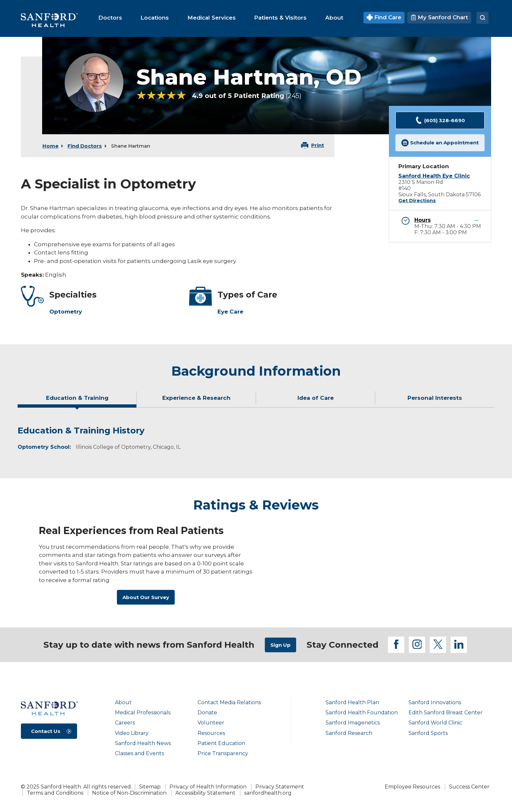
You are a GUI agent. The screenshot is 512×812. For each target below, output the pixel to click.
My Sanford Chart (439, 17)
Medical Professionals (143, 713)
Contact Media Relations (229, 702)
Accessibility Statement (205, 793)
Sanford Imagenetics (353, 723)
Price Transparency (223, 753)
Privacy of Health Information (208, 787)
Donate (207, 713)
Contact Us (46, 731)
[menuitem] (110, 18)
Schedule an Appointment (440, 143)
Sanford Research (349, 733)
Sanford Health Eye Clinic (434, 176)
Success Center (469, 787)
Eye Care (230, 312)
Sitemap (150, 787)
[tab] (77, 400)
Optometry (66, 312)
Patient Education (221, 743)
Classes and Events (139, 753)
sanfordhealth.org (268, 793)
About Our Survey (146, 597)
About (123, 702)
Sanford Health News (143, 743)
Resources (211, 733)
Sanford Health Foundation (362, 713)
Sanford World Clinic (435, 723)
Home (50, 146)
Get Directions (417, 201)
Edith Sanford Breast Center (446, 713)
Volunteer (211, 723)
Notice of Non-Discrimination (129, 793)
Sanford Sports (428, 733)
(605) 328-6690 (440, 120)
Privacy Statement (280, 787)
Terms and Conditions (55, 793)
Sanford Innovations (435, 702)
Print (318, 145)
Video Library (132, 733)
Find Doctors (85, 146)
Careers (125, 723)
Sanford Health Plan (352, 702)
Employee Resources (412, 787)
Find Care (384, 17)
